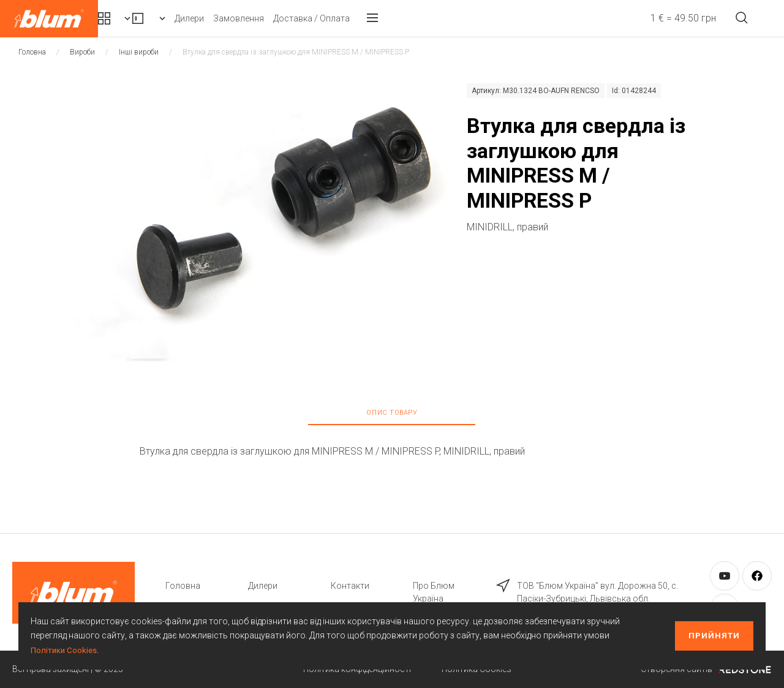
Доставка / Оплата (424, 18)
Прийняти (714, 636)
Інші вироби (139, 52)
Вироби (236, 18)
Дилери (302, 18)
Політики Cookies (65, 650)
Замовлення (351, 18)
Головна (32, 52)
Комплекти (146, 18)
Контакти (350, 586)
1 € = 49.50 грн (660, 18)
